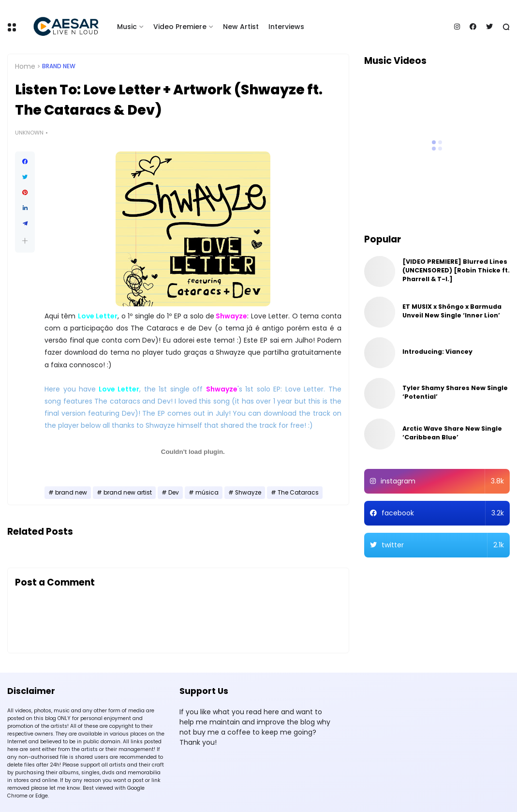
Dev (174, 493)
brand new (59, 66)
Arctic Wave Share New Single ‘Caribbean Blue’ (452, 433)
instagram (442, 481)
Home (25, 66)
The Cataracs (298, 493)
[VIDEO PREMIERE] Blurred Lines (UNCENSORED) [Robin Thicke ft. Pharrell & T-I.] (456, 270)
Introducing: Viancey (437, 352)
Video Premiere (180, 27)
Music (127, 27)
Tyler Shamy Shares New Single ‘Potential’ (455, 392)
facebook (443, 513)
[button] (25, 241)
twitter (443, 545)
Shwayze (248, 493)
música (207, 493)
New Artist (241, 27)
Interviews (286, 27)
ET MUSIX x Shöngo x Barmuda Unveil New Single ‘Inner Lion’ (452, 311)
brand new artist (128, 493)
